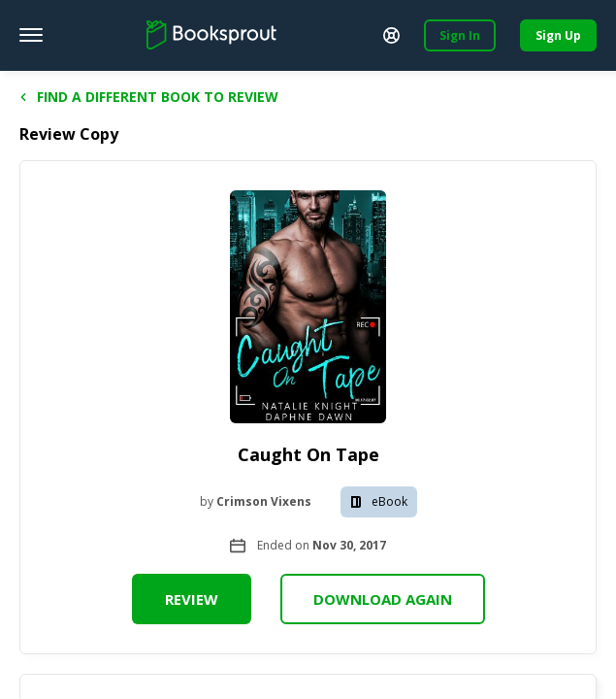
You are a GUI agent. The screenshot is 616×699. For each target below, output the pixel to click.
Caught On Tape (308, 454)
